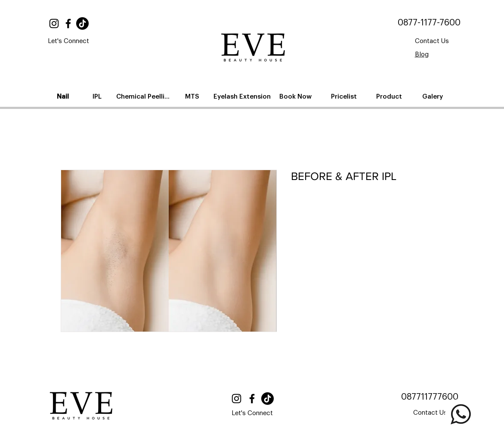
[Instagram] (54, 23)
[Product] (390, 96)
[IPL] (98, 96)
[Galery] (434, 96)
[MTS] (193, 96)
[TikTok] (82, 23)
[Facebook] (68, 23)
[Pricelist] (345, 96)
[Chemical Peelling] (145, 96)
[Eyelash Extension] (243, 96)
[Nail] (64, 96)
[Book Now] (297, 96)
